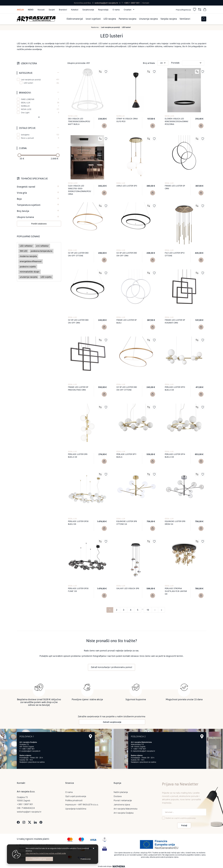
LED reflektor (26, 246)
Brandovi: (25, 93)
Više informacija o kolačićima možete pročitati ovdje (46, 853)
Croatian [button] (128, 10)
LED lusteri (28, 83)
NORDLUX (40, 106)
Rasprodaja (103, 10)
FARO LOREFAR (40, 99)
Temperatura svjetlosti (29, 205)
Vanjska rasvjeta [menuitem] (169, 19)
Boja (19, 199)
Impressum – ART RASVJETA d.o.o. (82, 804)
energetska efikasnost (31, 261)
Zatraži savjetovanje (112, 721)
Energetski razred (26, 187)
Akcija (20, 10)
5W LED (24, 251)
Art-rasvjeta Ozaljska (124, 812)
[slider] (19, 155)
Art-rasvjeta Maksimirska (125, 808)
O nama (116, 10)
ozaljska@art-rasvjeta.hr (31, 750)
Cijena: (23, 148)
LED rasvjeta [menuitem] (110, 19)
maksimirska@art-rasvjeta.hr (144, 750)
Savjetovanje (88, 10)
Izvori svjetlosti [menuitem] (93, 19)
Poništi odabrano (39, 224)
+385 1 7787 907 (139, 748)
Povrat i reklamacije (123, 800)
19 (148, 610)
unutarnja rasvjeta (29, 277)
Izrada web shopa (105, 866)
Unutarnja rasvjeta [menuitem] (148, 19)
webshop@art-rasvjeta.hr (106, 3)
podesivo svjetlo (28, 267)
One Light (40, 113)
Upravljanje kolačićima (76, 808)
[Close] (39, 859)
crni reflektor (42, 246)
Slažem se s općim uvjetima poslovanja (181, 817)
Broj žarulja (23, 211)
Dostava (118, 796)
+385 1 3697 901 (132, 3)
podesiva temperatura (41, 251)
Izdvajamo (40, 135)
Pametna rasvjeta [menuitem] (128, 19)
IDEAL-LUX (40, 103)
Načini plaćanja (121, 791)
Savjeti (52, 10)
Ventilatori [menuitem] (185, 19)
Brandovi (63, 10)
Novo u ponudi (40, 138)
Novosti (41, 10)
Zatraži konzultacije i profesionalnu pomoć (111, 667)
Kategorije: (26, 73)
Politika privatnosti (74, 800)
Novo (31, 10)
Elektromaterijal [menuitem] (75, 19)
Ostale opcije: (27, 128)
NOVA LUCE (40, 109)
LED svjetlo (46, 277)
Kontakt (146, 3)
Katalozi (75, 10)
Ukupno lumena (25, 217)
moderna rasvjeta (28, 256)
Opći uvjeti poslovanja (76, 796)
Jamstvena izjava (122, 804)
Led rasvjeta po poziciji (40, 80)
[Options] (86, 859)
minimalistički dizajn (30, 272)
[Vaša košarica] (205, 10)
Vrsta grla (22, 193)
